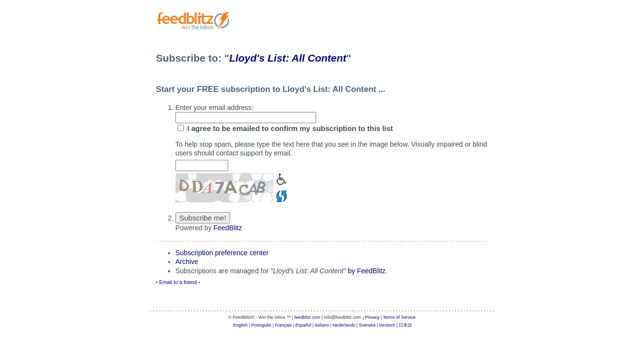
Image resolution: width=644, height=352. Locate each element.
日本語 (405, 325)
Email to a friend (178, 282)
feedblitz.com (308, 317)
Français (284, 325)
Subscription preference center (222, 253)
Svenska (367, 325)
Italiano (322, 325)
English (240, 325)
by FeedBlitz (367, 271)
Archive (187, 262)
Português (261, 325)
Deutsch (387, 325)
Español (303, 325)
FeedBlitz (228, 228)
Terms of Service (399, 317)
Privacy (372, 317)
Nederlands (344, 325)
